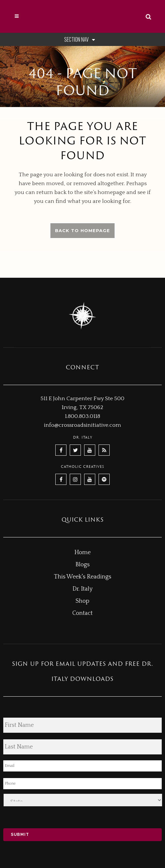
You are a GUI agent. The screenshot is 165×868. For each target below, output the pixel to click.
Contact (82, 613)
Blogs (82, 565)
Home (82, 553)
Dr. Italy (82, 589)
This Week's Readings (83, 577)
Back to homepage (82, 230)
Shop (82, 601)
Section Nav (81, 39)
